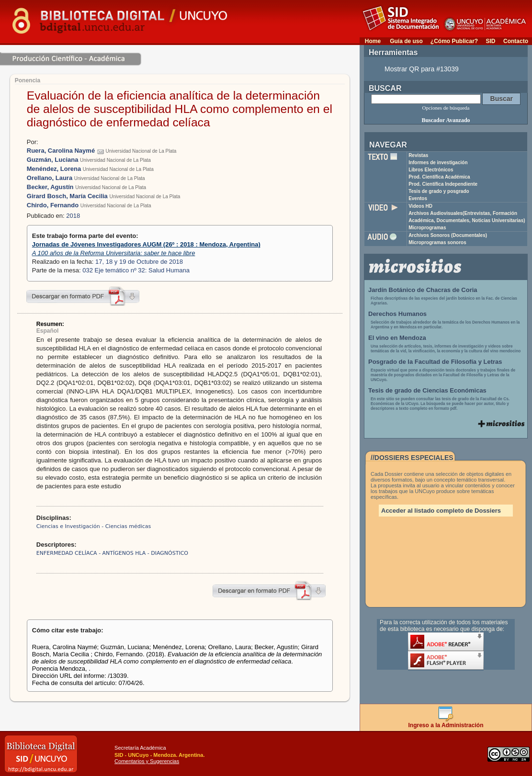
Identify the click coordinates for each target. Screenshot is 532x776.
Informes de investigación (438, 163)
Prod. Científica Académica (439, 177)
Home (373, 41)
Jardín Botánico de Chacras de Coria (423, 290)
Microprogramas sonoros (437, 242)
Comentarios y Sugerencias (147, 761)
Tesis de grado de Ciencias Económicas (427, 390)
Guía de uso (406, 41)
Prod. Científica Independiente (443, 184)
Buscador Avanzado (446, 120)
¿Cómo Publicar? (454, 41)
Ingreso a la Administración (446, 723)
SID (490, 41)
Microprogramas (427, 228)
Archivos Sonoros (448, 235)
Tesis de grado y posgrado (439, 191)
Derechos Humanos (397, 314)
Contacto (516, 41)
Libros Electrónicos (431, 170)
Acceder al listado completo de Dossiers (441, 511)
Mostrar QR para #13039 (422, 69)
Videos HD (420, 206)
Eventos (418, 198)
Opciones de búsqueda (446, 108)
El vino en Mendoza (397, 338)
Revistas (418, 155)
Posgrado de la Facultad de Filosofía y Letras (435, 362)
